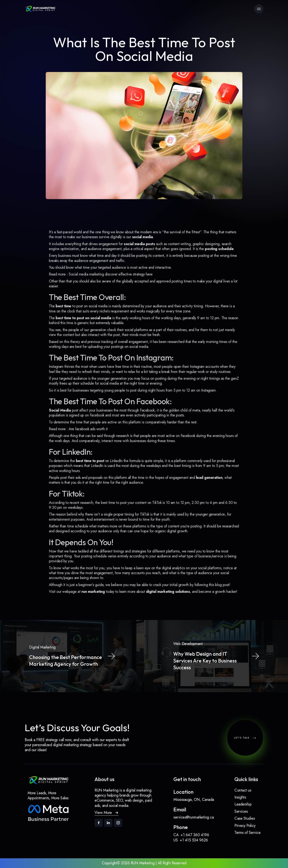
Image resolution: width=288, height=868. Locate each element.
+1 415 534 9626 (194, 840)
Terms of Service (247, 833)
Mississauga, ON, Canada (194, 800)
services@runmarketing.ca (194, 817)
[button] (107, 813)
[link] (40, 9)
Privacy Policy (245, 826)
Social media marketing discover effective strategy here (114, 291)
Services (241, 811)
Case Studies (245, 818)
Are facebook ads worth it (94, 427)
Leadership (243, 804)
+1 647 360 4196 (195, 835)
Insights (240, 797)
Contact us (243, 790)
